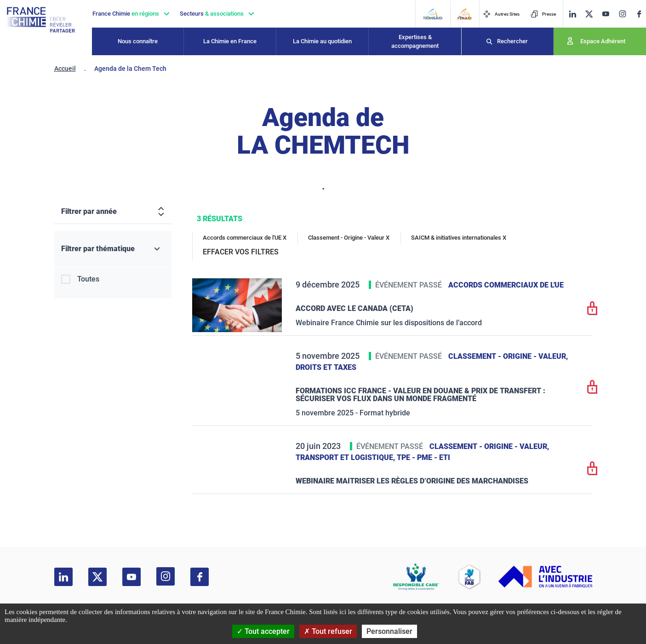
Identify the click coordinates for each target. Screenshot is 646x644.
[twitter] (589, 14)
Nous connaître (138, 41)
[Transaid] (432, 14)
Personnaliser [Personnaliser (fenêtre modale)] (389, 631)
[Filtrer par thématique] (113, 249)
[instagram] (622, 14)
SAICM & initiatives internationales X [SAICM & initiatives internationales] (459, 238)
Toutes (88, 279)
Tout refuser (328, 631)
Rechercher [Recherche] (512, 41)
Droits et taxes (326, 367)
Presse (543, 14)
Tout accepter (263, 631)
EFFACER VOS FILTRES (241, 252)
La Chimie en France (230, 41)
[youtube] (606, 14)
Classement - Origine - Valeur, (508, 356)
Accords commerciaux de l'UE (506, 285)
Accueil (65, 69)
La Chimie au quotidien (322, 41)
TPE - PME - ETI (423, 457)
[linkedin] (572, 14)
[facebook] (639, 14)
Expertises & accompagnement (415, 42)
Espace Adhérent (603, 41)
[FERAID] (464, 14)
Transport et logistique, (346, 457)
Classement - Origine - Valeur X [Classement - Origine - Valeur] (349, 238)
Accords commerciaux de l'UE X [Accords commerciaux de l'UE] (245, 238)
